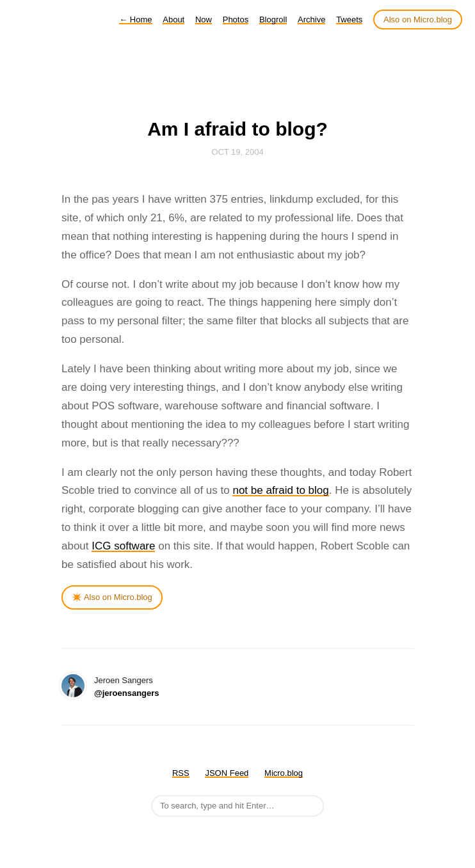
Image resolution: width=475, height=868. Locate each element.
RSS (181, 773)
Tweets (349, 20)
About (173, 20)
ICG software (123, 546)
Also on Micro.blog (418, 20)
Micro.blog (284, 773)
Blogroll (273, 20)
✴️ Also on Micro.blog (112, 597)
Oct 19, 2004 (237, 152)
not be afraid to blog (280, 490)
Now (204, 20)
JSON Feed (227, 773)
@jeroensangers (127, 693)
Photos (236, 20)
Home (135, 20)
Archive (311, 20)
